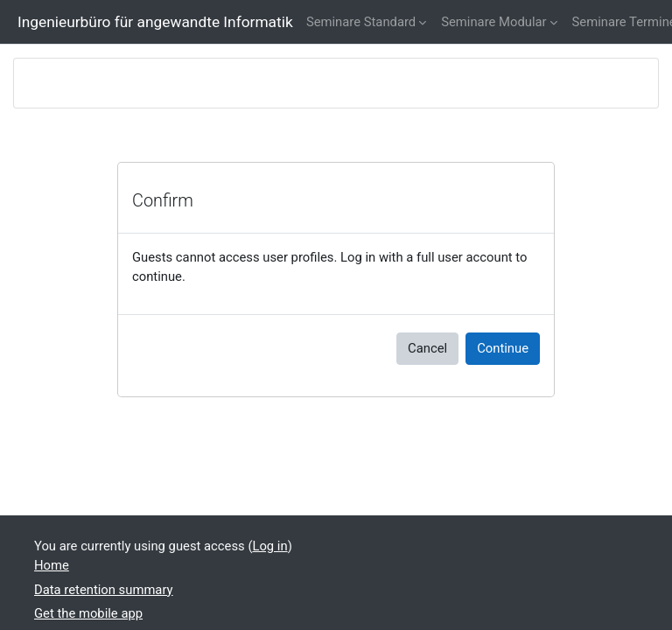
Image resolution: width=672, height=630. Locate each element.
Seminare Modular (493, 22)
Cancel (427, 348)
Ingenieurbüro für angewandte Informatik (155, 22)
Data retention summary (104, 590)
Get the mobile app (88, 613)
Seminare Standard (361, 22)
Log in (269, 546)
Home (52, 565)
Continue (503, 348)
